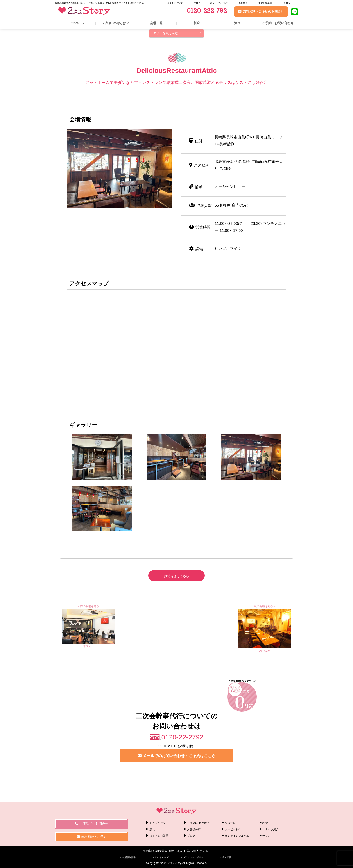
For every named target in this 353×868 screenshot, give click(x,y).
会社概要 (243, 3)
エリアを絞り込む (166, 33)
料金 (197, 23)
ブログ (197, 3)
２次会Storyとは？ (116, 23)
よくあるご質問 (175, 3)
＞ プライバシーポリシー (193, 857)
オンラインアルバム (220, 3)
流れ (237, 23)
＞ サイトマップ (160, 857)
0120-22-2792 (182, 737)
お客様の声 (194, 829)
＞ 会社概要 (225, 857)
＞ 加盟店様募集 (128, 857)
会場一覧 (156, 23)
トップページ (75, 23)
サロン (287, 3)
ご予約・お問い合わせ (278, 23)
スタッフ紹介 (271, 829)
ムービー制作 (233, 829)
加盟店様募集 (265, 3)
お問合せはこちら (176, 576)
